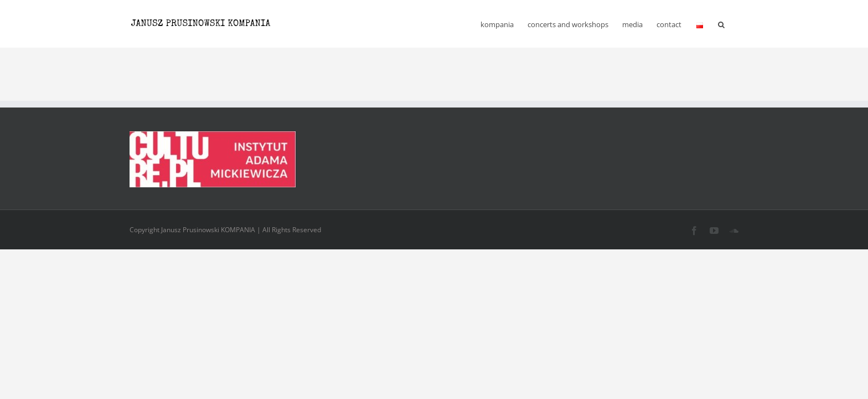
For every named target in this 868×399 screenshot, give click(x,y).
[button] (735, 24)
